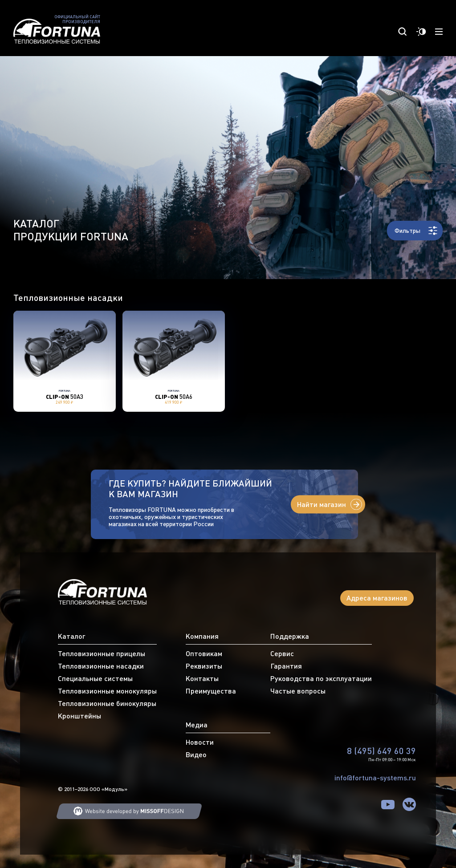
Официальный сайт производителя (77, 19)
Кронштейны (79, 716)
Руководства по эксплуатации (321, 678)
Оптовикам (204, 653)
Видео (196, 754)
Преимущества (211, 691)
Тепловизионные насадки (101, 666)
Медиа (197, 725)
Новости (200, 742)
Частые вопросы (298, 691)
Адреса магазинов (377, 598)
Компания (202, 636)
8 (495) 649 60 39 (381, 751)
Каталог (71, 636)
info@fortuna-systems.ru (375, 778)
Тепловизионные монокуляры (107, 691)
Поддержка (290, 636)
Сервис (282, 653)
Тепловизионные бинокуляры (107, 703)
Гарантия (286, 666)
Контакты (202, 678)
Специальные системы (95, 678)
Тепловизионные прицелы (102, 653)
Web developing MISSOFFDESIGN (129, 811)
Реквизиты (204, 666)
